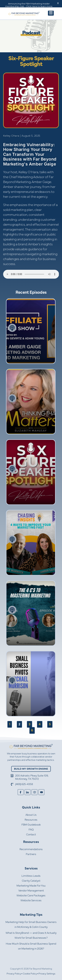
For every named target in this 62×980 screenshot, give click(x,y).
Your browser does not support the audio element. (31, 274)
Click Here (32, 6)
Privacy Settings (47, 974)
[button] (51, 13)
